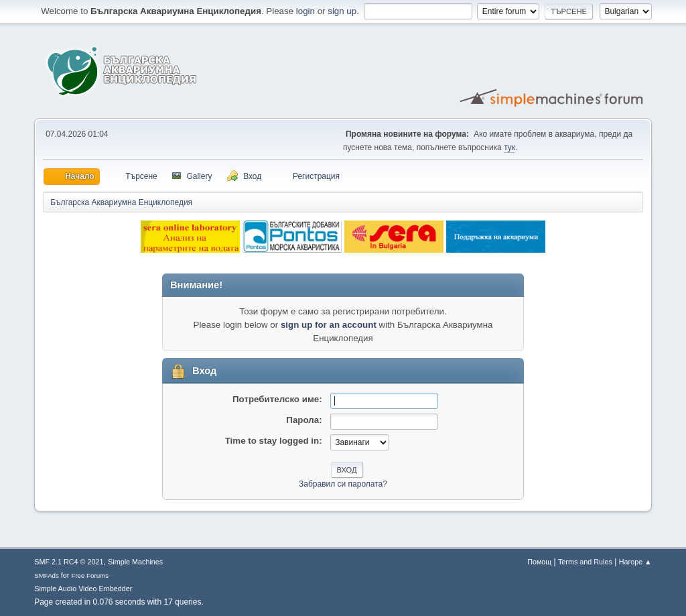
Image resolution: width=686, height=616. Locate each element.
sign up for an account (329, 325)
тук (509, 147)
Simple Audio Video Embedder (83, 589)
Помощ (539, 562)
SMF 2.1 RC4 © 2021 (69, 562)
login (305, 11)
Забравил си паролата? (343, 484)
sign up (342, 11)
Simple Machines (135, 562)
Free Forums (90, 575)
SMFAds (47, 575)
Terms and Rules (585, 562)
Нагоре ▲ (635, 562)
